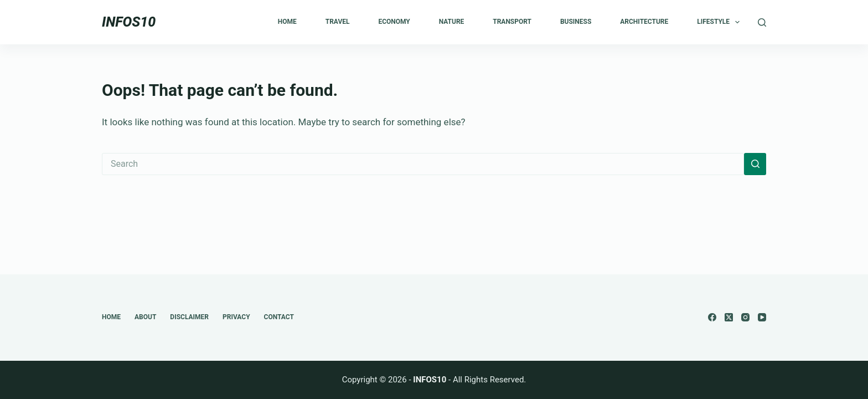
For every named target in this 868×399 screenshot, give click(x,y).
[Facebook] (712, 317)
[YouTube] (762, 317)
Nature (452, 22)
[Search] (762, 22)
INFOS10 (129, 22)
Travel (338, 22)
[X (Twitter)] (729, 317)
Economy (394, 22)
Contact (279, 317)
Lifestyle (720, 22)
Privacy (236, 317)
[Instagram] (745, 317)
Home (287, 22)
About (145, 317)
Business (576, 22)
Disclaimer (189, 317)
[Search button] (755, 164)
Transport (512, 22)
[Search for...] (423, 164)
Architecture (644, 22)
